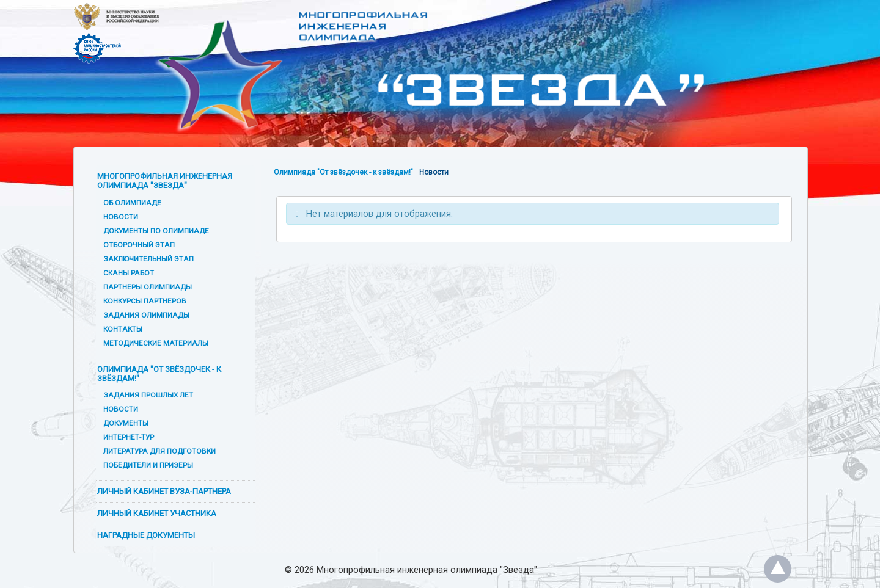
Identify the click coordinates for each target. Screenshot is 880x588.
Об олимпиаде (132, 203)
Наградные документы (146, 535)
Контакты (123, 329)
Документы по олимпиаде (156, 231)
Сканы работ (129, 273)
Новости (121, 217)
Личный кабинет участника (157, 513)
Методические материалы (156, 343)
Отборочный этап (139, 245)
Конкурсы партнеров (145, 301)
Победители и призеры (148, 465)
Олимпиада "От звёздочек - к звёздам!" (159, 374)
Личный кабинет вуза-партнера (164, 491)
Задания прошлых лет (148, 395)
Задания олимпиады (146, 315)
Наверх (778, 569)
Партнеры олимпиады (148, 287)
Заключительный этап (148, 259)
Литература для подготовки (159, 451)
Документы (126, 423)
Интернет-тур (129, 437)
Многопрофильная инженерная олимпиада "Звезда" (165, 181)
